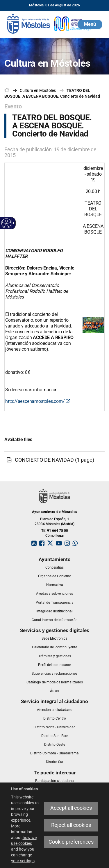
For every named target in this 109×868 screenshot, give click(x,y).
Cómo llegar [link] (55, 536)
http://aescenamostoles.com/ (38, 401)
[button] (90, 24)
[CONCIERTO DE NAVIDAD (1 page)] (54, 460)
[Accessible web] (7, 223)
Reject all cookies (71, 825)
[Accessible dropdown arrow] (12, 223)
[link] (49, 23)
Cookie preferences (71, 842)
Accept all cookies (71, 808)
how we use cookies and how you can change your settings (24, 849)
